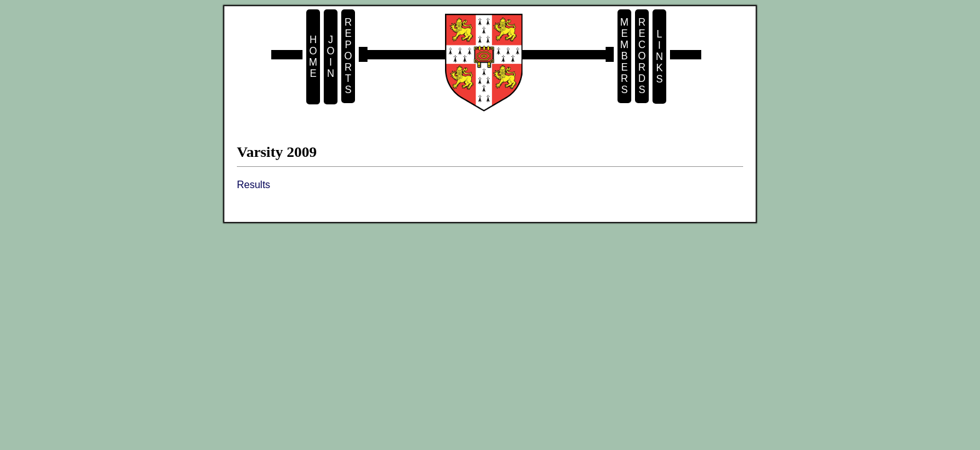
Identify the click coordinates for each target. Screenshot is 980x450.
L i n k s (659, 57)
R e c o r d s (642, 56)
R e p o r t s (348, 56)
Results (253, 185)
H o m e (313, 57)
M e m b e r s (624, 56)
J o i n (331, 57)
